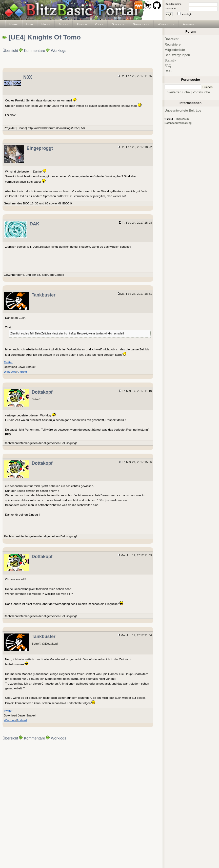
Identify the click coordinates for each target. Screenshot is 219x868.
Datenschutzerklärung (178, 123)
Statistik (170, 60)
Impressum (183, 119)
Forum (82, 24)
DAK (34, 224)
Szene (64, 24)
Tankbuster (44, 295)
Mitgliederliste (175, 50)
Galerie (118, 24)
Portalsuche (201, 92)
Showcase (141, 24)
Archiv (188, 24)
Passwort (171, 8)
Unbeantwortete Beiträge (183, 110)
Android (22, 372)
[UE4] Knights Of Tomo (45, 37)
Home (14, 24)
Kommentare (35, 51)
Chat (99, 24)
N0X (28, 77)
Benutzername (174, 4)
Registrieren (174, 44)
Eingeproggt (40, 148)
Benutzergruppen (177, 55)
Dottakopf (42, 392)
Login (169, 14)
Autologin (187, 14)
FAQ (168, 66)
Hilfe (46, 24)
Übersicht (10, 51)
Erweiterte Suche (177, 92)
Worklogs (166, 24)
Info (30, 24)
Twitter (8, 362)
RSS (168, 71)
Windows (10, 372)
